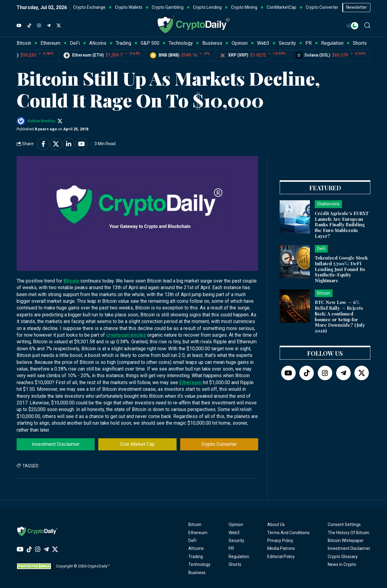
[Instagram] (39, 26)
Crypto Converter (219, 444)
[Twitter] (59, 26)
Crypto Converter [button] (322, 7)
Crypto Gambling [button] (168, 7)
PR (231, 548)
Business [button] (212, 43)
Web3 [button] (263, 43)
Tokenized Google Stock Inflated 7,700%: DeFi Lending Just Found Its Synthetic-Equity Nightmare (341, 269)
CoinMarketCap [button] (281, 7)
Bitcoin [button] (24, 43)
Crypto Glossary (343, 557)
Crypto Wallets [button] (129, 7)
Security (236, 541)
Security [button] (287, 43)
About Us (276, 524)
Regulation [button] (332, 43)
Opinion (236, 524)
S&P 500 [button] (150, 43)
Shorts (235, 564)
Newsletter (357, 7)
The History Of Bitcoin (348, 533)
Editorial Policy (281, 557)
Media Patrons (281, 548)
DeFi (192, 541)
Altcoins (196, 548)
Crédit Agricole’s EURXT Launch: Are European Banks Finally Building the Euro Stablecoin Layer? (342, 225)
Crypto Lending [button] (207, 7)
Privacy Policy (280, 541)
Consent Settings (344, 524)
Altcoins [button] (98, 43)
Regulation (239, 557)
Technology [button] (181, 43)
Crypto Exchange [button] (89, 7)
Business (197, 573)
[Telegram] (49, 26)
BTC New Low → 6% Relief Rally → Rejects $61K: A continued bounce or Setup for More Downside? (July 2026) (340, 316)
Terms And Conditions (288, 533)
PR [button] (309, 43)
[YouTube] (19, 26)
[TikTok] (29, 26)
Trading (196, 557)
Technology (199, 564)
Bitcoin (71, 281)
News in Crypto (342, 564)
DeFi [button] (75, 43)
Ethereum (190, 382)
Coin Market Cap (137, 444)
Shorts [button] (360, 43)
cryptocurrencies (126, 335)
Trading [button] (124, 43)
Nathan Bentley (41, 121)
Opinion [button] (240, 43)
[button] (367, 25)
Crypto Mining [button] (244, 7)
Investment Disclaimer (56, 444)
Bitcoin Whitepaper (346, 541)
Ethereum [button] (50, 43)
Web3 (234, 533)
